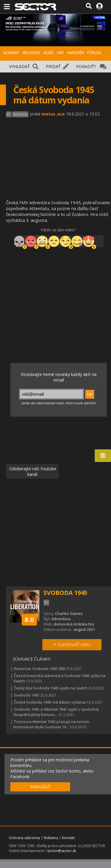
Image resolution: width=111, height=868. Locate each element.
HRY (60, 53)
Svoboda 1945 (27, 695)
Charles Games (69, 613)
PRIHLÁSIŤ (40, 787)
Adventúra (61, 619)
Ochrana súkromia (24, 838)
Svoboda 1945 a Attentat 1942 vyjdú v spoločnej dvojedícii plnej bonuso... (56, 712)
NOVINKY (11, 53)
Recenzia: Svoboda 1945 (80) (39, 669)
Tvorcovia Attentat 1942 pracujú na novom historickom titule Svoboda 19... (51, 724)
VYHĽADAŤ (20, 66)
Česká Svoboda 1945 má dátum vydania (50, 702)
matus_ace (53, 114)
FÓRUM (94, 53)
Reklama (51, 838)
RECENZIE (31, 53)
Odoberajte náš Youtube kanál (32, 471)
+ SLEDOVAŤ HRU (72, 644)
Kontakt (68, 838)
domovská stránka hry (74, 624)
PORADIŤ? (86, 66)
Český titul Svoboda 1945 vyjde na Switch (51, 688)
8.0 (29, 619)
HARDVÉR (75, 53)
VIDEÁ (48, 53)
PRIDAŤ (53, 66)
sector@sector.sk (62, 851)
